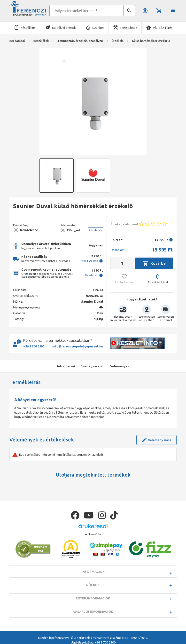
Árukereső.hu (93, 534)
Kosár (159, 11)
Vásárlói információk (93, 612)
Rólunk (93, 585)
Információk (93, 572)
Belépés (145, 11)
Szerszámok (128, 28)
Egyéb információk (93, 598)
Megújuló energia (64, 28)
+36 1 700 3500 (34, 346)
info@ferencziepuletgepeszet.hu (78, 346)
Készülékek (29, 28)
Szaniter (98, 28)
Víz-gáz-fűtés (163, 28)
